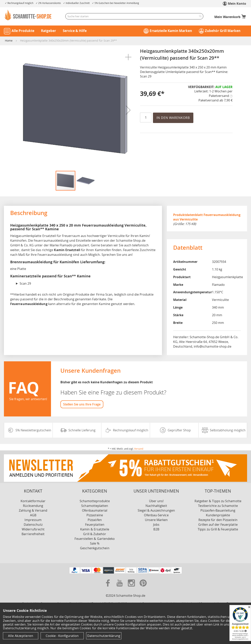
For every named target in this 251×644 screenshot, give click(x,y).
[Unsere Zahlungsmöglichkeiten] (126, 572)
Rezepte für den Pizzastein (218, 520)
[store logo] (28, 15)
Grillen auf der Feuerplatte (218, 525)
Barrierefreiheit (33, 534)
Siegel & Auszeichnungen (156, 510)
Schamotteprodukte (95, 501)
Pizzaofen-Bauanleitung (218, 510)
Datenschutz (33, 525)
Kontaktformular (33, 501)
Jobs (156, 525)
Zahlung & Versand (33, 510)
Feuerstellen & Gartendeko (95, 539)
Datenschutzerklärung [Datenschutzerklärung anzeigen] (104, 636)
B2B (156, 529)
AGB (33, 515)
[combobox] (134, 16)
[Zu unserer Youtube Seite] (120, 587)
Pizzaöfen (95, 520)
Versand (139, 449)
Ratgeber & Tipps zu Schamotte (218, 501)
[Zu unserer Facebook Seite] (108, 587)
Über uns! (156, 501)
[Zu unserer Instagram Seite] (132, 587)
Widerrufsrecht (33, 529)
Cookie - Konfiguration (62, 636)
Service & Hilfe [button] (75, 31)
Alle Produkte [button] (23, 31)
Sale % (95, 543)
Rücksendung (33, 506)
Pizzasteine (95, 515)
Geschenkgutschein (95, 548)
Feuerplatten (95, 525)
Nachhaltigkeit (156, 506)
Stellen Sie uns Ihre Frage (82, 404)
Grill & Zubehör (95, 534)
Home (9, 41)
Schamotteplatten (95, 506)
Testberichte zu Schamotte (218, 506)
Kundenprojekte (218, 515)
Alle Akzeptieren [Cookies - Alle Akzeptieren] (21, 636)
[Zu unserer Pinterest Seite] (143, 587)
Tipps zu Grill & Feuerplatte (218, 529)
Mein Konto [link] (237, 4)
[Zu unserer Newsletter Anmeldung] (125, 481)
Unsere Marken (156, 520)
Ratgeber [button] (49, 31)
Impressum (33, 520)
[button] (128, 57)
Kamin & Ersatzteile (95, 529)
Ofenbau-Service (156, 515)
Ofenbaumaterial (95, 510)
